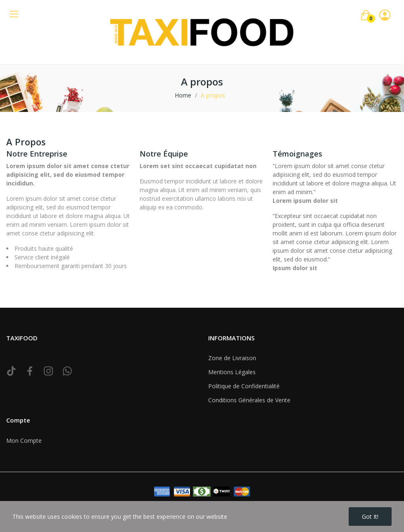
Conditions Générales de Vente (249, 400)
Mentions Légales (232, 372)
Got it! (370, 517)
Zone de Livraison (232, 358)
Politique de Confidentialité (244, 386)
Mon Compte (24, 441)
